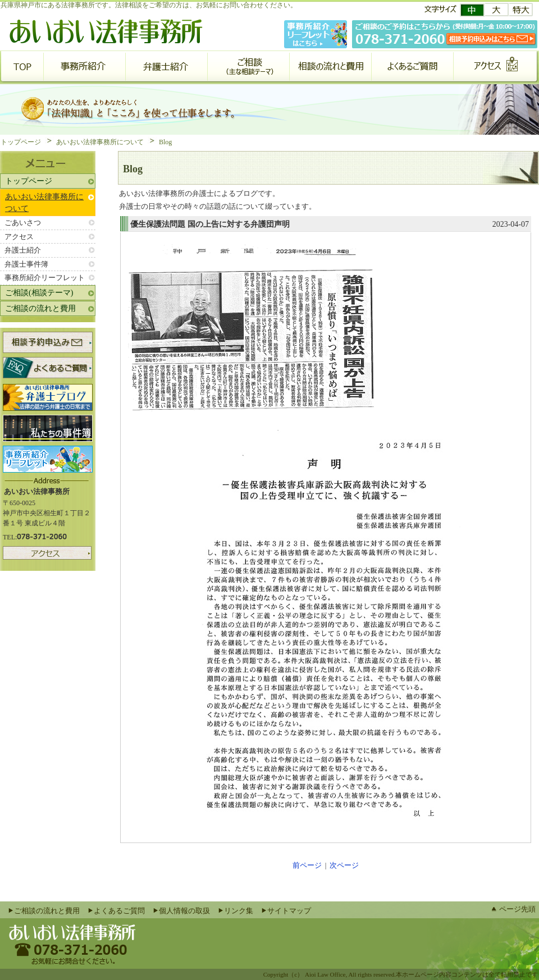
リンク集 (239, 911)
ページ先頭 (517, 909)
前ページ (307, 865)
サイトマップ (289, 911)
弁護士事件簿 (26, 264)
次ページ (344, 865)
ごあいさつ (23, 223)
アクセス (19, 237)
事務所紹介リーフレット (45, 278)
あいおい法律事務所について (100, 142)
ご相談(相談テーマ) (39, 293)
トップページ (21, 142)
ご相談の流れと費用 (40, 308)
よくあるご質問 (119, 911)
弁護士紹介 (23, 250)
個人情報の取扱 (184, 911)
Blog (165, 142)
